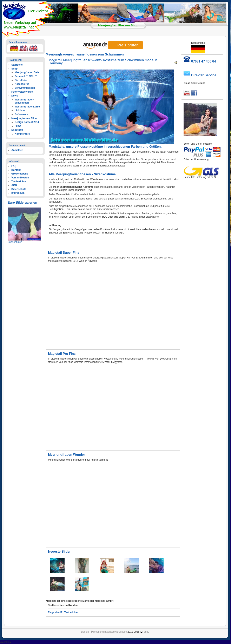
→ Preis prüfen (126, 45)
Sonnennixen (15, 242)
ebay (146, 632)
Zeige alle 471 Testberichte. (63, 612)
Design (85, 632)
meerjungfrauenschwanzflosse (110, 632)
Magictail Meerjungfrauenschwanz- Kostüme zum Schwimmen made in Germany (103, 62)
